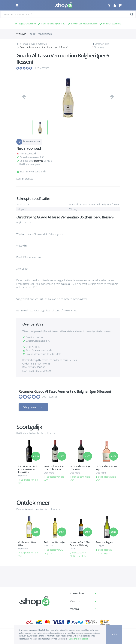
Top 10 (32, 34)
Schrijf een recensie (33, 407)
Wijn (33, 44)
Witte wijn (42, 44)
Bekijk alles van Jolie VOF (28, 481)
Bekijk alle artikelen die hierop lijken (35, 433)
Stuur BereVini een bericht (31, 172)
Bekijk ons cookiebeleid (78, 639)
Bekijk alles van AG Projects (54, 551)
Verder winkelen (102, 44)
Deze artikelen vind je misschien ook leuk (37, 509)
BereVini (39, 161)
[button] (109, 5)
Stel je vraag (99, 47)
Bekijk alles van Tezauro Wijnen (104, 551)
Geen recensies (41, 68)
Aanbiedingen (45, 34)
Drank (25, 44)
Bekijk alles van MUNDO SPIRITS (78, 554)
